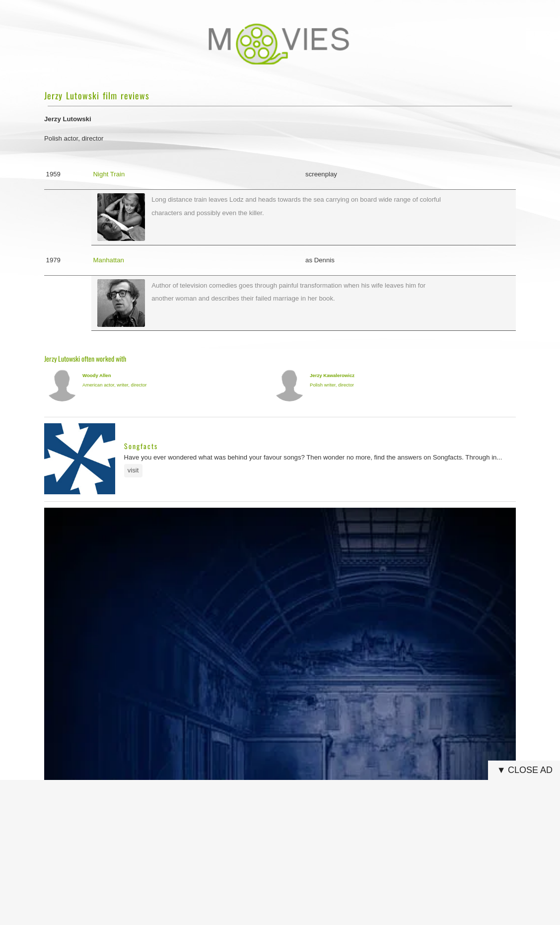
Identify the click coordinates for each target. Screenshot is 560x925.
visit (133, 470)
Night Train (109, 174)
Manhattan (109, 260)
